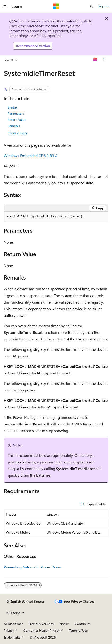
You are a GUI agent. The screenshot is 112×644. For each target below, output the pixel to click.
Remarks (14, 126)
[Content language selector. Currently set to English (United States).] (25, 602)
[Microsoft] (56, 6)
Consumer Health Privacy (42, 630)
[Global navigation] (5, 6)
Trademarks (12, 637)
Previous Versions (41, 624)
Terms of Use (78, 630)
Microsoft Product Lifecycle (51, 26)
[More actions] (104, 59)
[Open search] (92, 6)
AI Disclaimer (13, 624)
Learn (9, 59)
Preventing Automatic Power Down (32, 567)
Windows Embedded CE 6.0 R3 (29, 155)
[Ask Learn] (95, 59)
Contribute (83, 624)
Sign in (103, 6)
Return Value (17, 120)
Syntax (12, 107)
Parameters (16, 113)
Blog (62, 624)
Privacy (9, 630)
